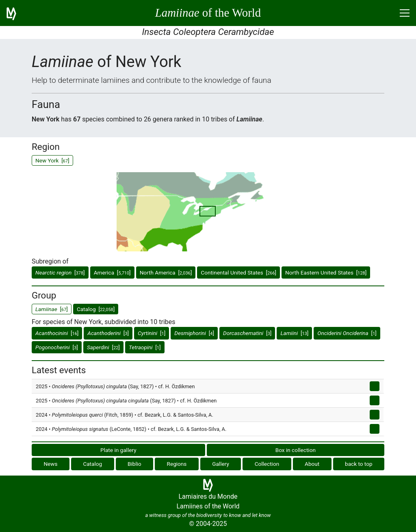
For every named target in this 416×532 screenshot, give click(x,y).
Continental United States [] (238, 272)
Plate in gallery (118, 450)
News (50, 464)
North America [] (166, 272)
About (312, 464)
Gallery (221, 464)
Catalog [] (96, 309)
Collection (267, 464)
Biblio (134, 464)
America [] (112, 272)
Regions (177, 464)
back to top (359, 464)
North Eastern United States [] (326, 272)
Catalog (92, 464)
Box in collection (296, 450)
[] (60, 272)
